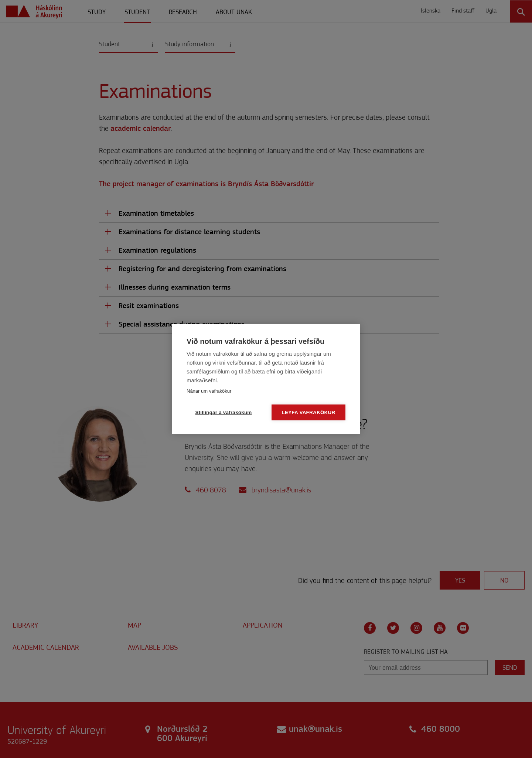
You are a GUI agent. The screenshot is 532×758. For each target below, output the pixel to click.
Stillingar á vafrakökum (223, 412)
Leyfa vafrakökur (309, 412)
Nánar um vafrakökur (209, 391)
